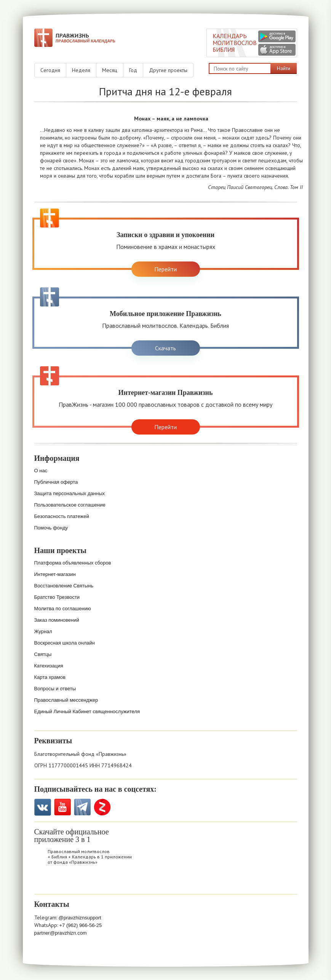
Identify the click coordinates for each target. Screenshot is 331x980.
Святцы (43, 654)
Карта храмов (50, 677)
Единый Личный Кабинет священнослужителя (87, 711)
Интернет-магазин (55, 574)
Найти (284, 68)
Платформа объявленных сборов (73, 563)
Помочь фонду (51, 528)
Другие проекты (168, 70)
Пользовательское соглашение (70, 505)
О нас (41, 471)
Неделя (81, 70)
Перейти (165, 269)
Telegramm (82, 807)
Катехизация (49, 666)
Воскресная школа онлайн (65, 643)
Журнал (43, 631)
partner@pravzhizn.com (61, 933)
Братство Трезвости (57, 597)
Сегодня (50, 70)
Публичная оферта (56, 482)
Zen (102, 807)
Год (133, 70)
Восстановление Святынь (64, 586)
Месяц (110, 70)
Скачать (165, 348)
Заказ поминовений (57, 620)
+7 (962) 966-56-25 (81, 925)
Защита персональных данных (70, 493)
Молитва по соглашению (63, 609)
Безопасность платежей (62, 516)
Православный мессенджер (66, 700)
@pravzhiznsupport (80, 918)
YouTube (63, 807)
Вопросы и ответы (55, 689)
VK (43, 807)
